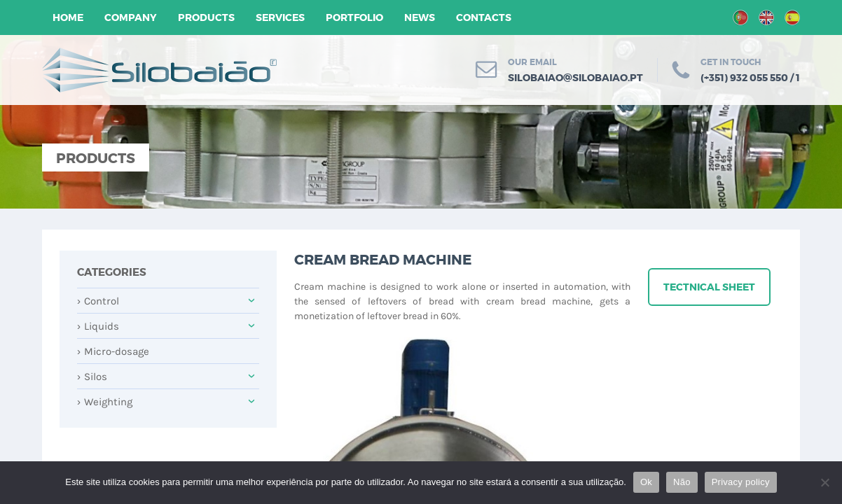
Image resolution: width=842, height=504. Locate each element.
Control (98, 301)
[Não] (824, 482)
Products (206, 17)
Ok (646, 482)
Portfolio (354, 17)
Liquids (98, 326)
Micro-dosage (113, 351)
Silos (92, 377)
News (420, 17)
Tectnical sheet (709, 287)
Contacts (484, 17)
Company (131, 17)
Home (68, 17)
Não (682, 482)
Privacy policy (741, 482)
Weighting (105, 402)
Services (280, 17)
